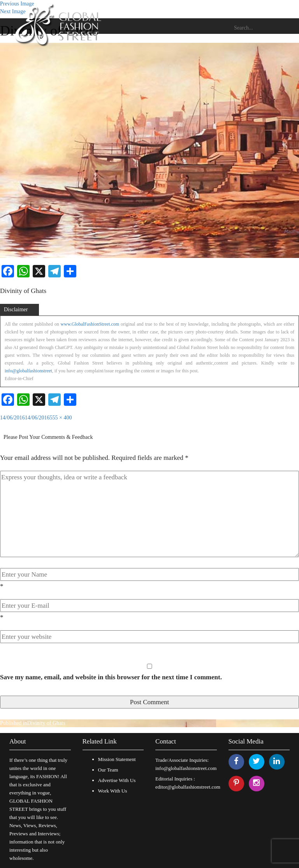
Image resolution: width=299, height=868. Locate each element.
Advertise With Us (117, 780)
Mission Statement (117, 759)
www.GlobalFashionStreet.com (90, 324)
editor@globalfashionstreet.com (188, 787)
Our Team (108, 770)
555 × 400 (61, 418)
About (18, 741)
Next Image (13, 11)
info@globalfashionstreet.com (186, 768)
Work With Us (113, 791)
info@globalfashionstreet (28, 371)
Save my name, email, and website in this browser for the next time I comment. (111, 677)
